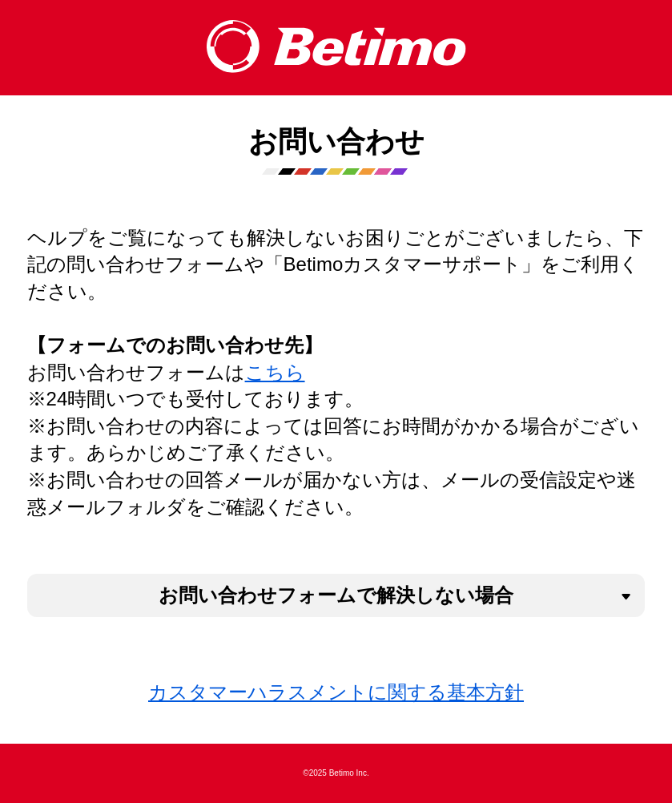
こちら (275, 372)
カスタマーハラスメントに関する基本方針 (336, 692)
